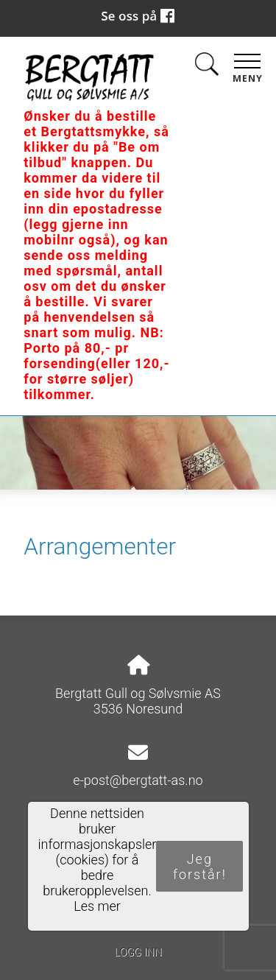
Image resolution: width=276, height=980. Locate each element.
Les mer (97, 906)
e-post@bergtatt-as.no (138, 780)
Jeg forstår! (200, 867)
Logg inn (138, 952)
